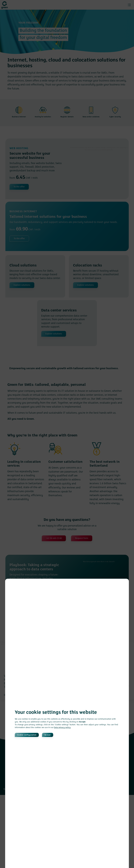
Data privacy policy (62, 727)
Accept (57, 735)
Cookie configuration (29, 735)
